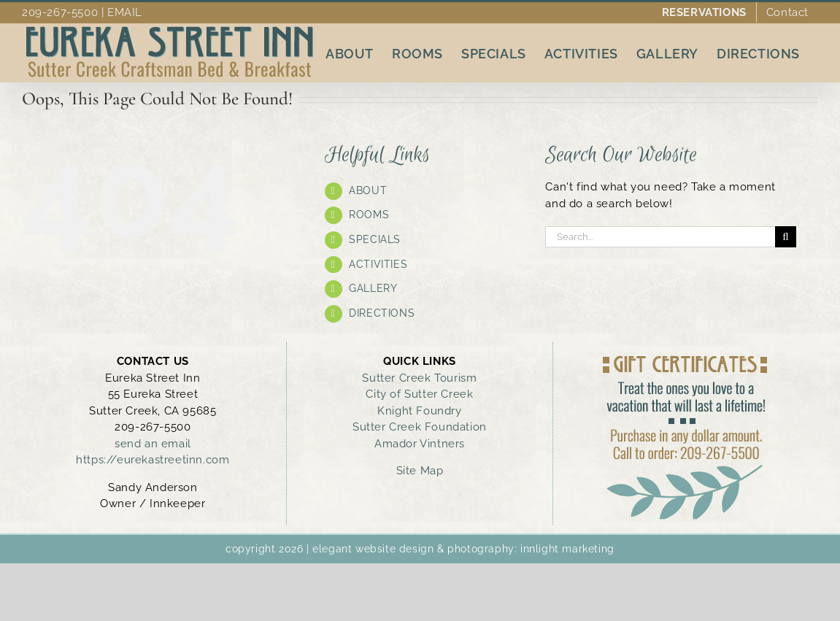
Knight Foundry (419, 411)
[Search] (786, 237)
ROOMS (369, 215)
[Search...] (660, 237)
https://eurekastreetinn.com (153, 460)
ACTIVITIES (378, 264)
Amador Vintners (420, 444)
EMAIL (125, 12)
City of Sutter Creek (419, 394)
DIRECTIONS (382, 313)
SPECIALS (375, 239)
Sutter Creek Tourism (419, 378)
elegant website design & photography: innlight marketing (463, 549)
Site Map (420, 471)
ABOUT (368, 190)
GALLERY (373, 288)
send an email (153, 444)
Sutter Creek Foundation (420, 427)
